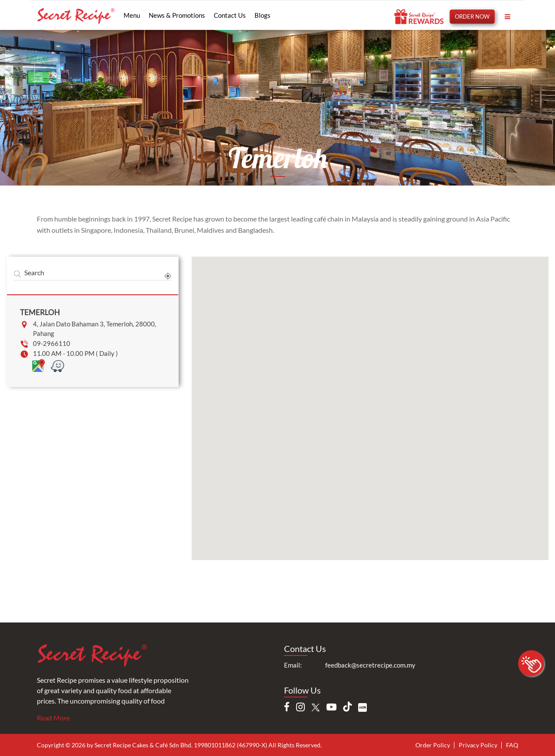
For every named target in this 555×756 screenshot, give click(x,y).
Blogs (263, 15)
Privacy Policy (478, 745)
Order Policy (433, 745)
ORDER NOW (472, 16)
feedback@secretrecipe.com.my (370, 665)
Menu (132, 15)
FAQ (512, 745)
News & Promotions (177, 15)
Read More (53, 718)
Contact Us (230, 15)
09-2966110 (52, 343)
